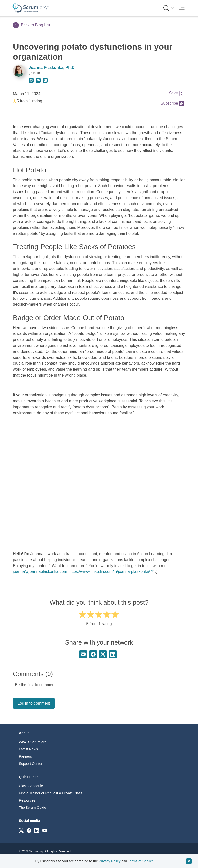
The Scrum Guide (32, 808)
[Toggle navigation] (182, 8)
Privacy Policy (110, 861)
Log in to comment (34, 703)
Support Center (31, 764)
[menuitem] (168, 8)
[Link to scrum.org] (21, 830)
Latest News (28, 749)
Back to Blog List (32, 25)
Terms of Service (141, 861)
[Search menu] (169, 8)
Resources (27, 800)
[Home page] (30, 8)
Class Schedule (31, 786)
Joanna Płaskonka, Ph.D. (52, 68)
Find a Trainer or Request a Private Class (51, 793)
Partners (25, 756)
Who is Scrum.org (33, 742)
